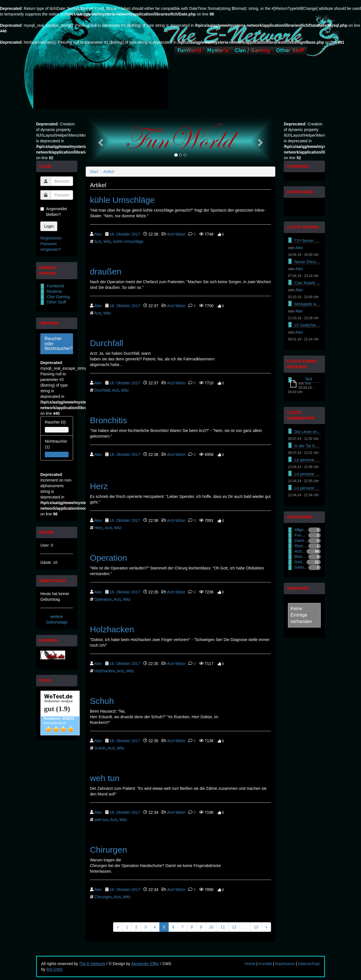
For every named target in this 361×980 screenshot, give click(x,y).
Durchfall (107, 343)
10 (212, 927)
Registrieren (51, 238)
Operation (109, 558)
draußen (106, 271)
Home (250, 964)
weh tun (105, 778)
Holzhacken (112, 629)
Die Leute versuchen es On (318, 432)
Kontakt (265, 964)
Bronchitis (109, 420)
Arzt (98, 241)
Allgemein (303, 530)
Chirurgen (109, 850)
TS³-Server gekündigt (313, 241)
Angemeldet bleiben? (54, 212)
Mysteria (54, 291)
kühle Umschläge (122, 200)
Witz (107, 241)
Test (309, 379)
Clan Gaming (58, 297)
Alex (98, 234)
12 (234, 927)
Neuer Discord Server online (319, 262)
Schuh (102, 701)
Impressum (285, 964)
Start (94, 172)
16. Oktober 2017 (125, 234)
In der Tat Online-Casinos (317, 446)
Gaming (301, 540)
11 (223, 927)
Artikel (109, 172)
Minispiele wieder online (315, 304)
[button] (100, 141)
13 (256, 927)
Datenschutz (309, 964)
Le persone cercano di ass (318, 460)
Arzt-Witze (176, 234)
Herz (99, 486)
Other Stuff (56, 302)
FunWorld (55, 286)
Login (49, 226)
